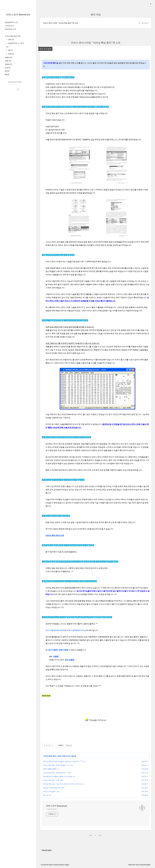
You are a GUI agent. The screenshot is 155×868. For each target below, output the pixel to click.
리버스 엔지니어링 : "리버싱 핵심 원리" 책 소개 (60, 23)
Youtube (62, 865)
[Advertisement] (96, 720)
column (8, 64)
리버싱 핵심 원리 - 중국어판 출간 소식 (56, 765)
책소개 (46, 795)
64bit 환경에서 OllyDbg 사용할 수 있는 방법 (58, 776)
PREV (91, 836)
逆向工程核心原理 (50, 769)
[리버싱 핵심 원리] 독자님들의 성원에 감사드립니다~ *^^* (63, 761)
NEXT (100, 836)
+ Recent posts (46, 850)
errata (11, 54)
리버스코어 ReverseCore (18, 14)
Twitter (50, 865)
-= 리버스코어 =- (52, 809)
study (8, 61)
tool (7, 71)
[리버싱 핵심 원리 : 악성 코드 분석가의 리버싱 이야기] (62, 784)
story (11, 39)
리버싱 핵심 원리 (13, 36)
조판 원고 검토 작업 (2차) (52, 788)
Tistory (137, 865)
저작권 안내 (9, 26)
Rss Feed (43, 865)
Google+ (67, 865)
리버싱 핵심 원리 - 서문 (51, 780)
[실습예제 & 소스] (11, 22)
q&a (10, 50)
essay (8, 68)
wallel (149, 865)
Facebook (56, 865)
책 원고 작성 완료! (49, 791)
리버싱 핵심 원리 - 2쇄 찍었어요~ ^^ (55, 773)
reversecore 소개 (10, 29)
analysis (8, 57)
